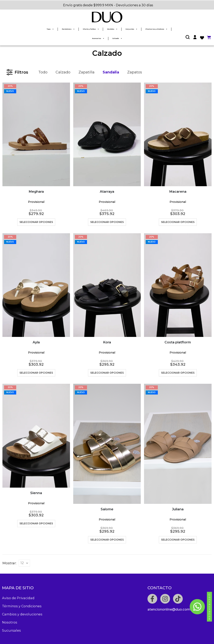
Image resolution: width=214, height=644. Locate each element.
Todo (43, 72)
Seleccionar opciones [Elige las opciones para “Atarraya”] (107, 222)
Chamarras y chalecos (156, 29)
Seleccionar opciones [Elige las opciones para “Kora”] (107, 373)
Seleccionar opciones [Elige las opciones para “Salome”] (107, 540)
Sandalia (111, 72)
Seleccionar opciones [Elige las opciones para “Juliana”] (178, 540)
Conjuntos (131, 29)
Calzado (117, 38)
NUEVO (10, 91)
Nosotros (10, 622)
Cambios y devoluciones (22, 614)
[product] (36, 134)
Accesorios (98, 38)
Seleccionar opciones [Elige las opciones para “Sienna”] (36, 523)
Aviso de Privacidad (18, 598)
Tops (50, 29)
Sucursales (11, 630)
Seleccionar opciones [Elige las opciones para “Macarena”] (178, 222)
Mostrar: (9, 563)
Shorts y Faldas (91, 29)
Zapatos (135, 72)
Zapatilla (87, 72)
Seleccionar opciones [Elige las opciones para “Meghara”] (36, 222)
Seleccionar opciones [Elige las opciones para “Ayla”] (36, 373)
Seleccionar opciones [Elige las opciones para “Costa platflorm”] (178, 373)
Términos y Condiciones (22, 606)
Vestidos (112, 29)
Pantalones (68, 29)
